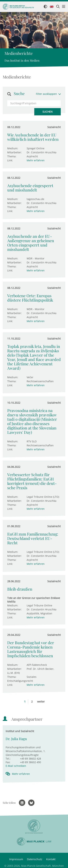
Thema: (12, 156)
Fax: (8, 762)
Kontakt (51, 859)
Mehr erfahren (36, 160)
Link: (10, 160)
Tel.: (8, 759)
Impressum (16, 859)
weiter (41, 702)
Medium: (13, 148)
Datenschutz (35, 859)
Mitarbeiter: (15, 152)
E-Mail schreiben (16, 766)
